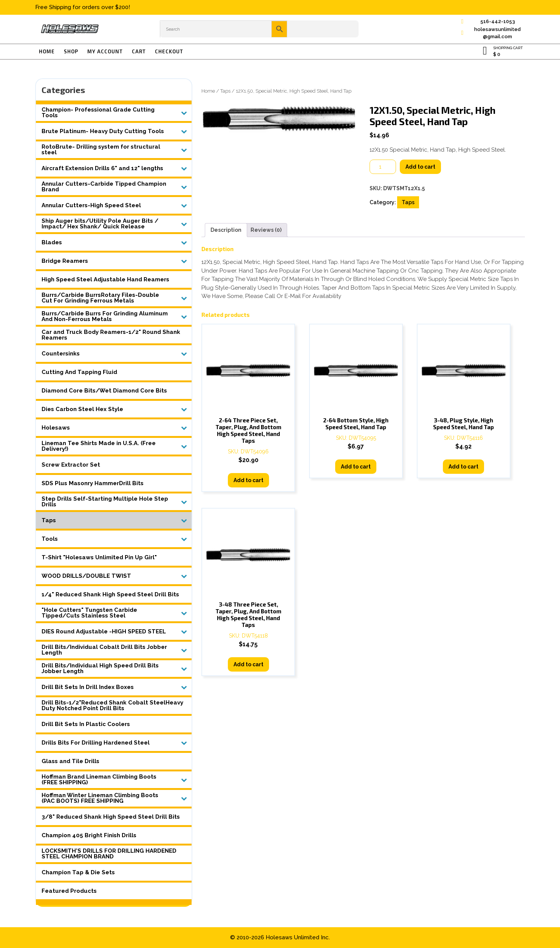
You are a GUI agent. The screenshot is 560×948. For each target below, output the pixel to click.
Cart (139, 51)
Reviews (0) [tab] (266, 230)
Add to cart (420, 167)
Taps (225, 91)
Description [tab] (226, 230)
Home (47, 51)
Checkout (169, 51)
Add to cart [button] (248, 480)
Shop (71, 51)
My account (105, 51)
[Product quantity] (383, 167)
